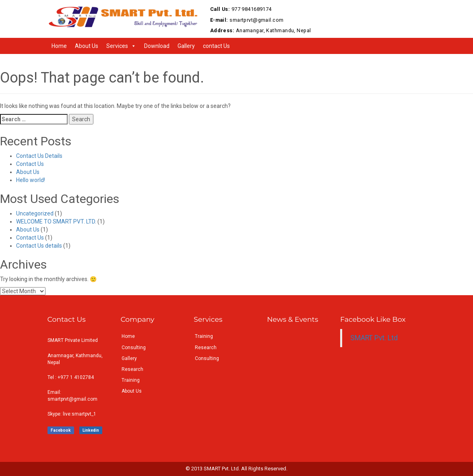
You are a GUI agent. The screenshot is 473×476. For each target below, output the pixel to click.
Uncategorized (35, 213)
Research (132, 369)
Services (117, 46)
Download (157, 46)
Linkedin (91, 430)
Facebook (61, 430)
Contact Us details (39, 246)
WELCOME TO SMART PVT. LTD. (56, 221)
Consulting (134, 348)
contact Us (216, 46)
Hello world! (31, 180)
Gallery (186, 46)
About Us (87, 46)
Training (131, 380)
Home (59, 46)
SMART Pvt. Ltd (374, 338)
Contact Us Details (39, 156)
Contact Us (30, 164)
